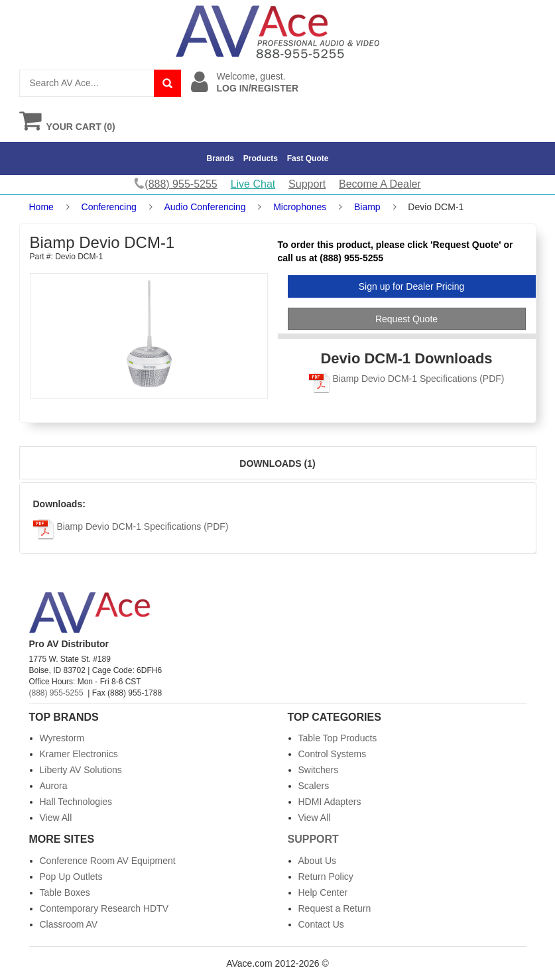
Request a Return (335, 908)
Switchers (319, 770)
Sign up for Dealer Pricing (412, 286)
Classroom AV (69, 924)
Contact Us (321, 924)
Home (41, 207)
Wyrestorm (62, 738)
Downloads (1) (277, 463)
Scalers (314, 786)
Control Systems (333, 754)
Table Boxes (65, 892)
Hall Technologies (76, 802)
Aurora (54, 786)
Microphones (300, 207)
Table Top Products (338, 738)
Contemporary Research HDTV (104, 908)
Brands (220, 158)
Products (261, 158)
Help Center (323, 892)
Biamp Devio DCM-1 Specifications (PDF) (407, 379)
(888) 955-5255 (56, 693)
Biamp (367, 207)
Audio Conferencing (205, 207)
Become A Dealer (380, 184)
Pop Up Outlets (71, 877)
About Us (318, 861)
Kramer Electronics (79, 754)
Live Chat (253, 184)
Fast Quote (308, 158)
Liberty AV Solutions (81, 770)
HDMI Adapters (330, 802)
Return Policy (326, 877)
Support (307, 184)
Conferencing (109, 207)
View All (56, 818)
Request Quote (406, 319)
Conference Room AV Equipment (108, 861)
